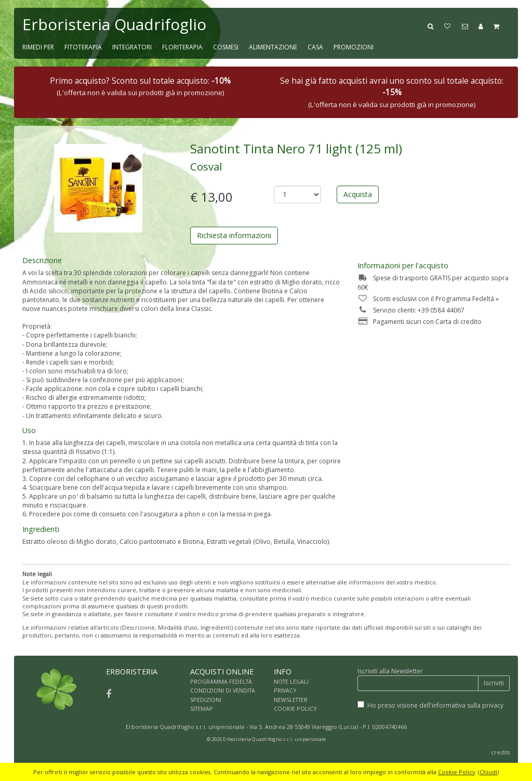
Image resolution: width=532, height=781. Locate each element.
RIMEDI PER (38, 47)
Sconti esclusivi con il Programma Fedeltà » (428, 299)
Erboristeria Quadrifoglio (114, 24)
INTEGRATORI (132, 47)
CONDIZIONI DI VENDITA (223, 690)
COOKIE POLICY (295, 708)
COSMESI (226, 47)
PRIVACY (285, 690)
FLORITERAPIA (182, 47)
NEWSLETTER (291, 700)
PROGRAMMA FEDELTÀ (221, 681)
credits (500, 752)
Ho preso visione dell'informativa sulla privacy (435, 705)
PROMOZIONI (354, 47)
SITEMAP (202, 708)
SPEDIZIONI (206, 700)
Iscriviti (494, 683)
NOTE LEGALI (291, 681)
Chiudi (488, 772)
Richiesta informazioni (234, 235)
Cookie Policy (456, 772)
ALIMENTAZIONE (273, 47)
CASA (315, 47)
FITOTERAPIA (83, 47)
